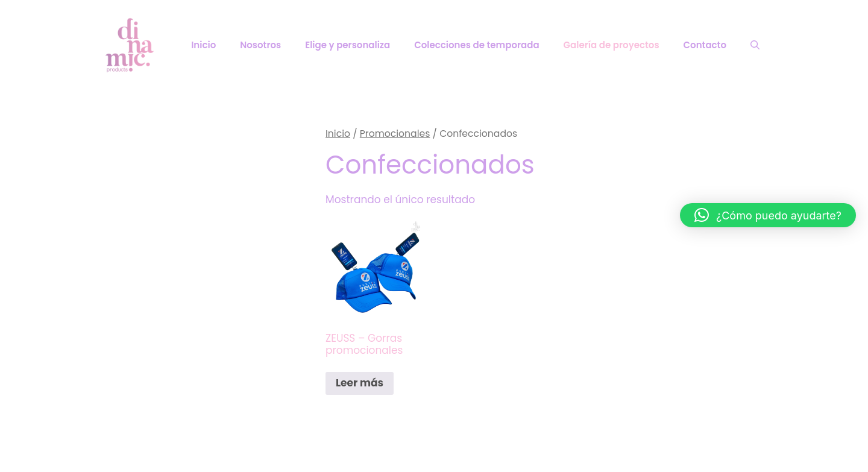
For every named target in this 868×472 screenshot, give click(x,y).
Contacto (705, 45)
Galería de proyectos (612, 45)
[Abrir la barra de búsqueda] (755, 45)
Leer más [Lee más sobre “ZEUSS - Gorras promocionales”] (360, 383)
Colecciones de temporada (476, 45)
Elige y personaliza (348, 45)
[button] (768, 215)
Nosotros (260, 45)
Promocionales (395, 134)
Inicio (203, 45)
